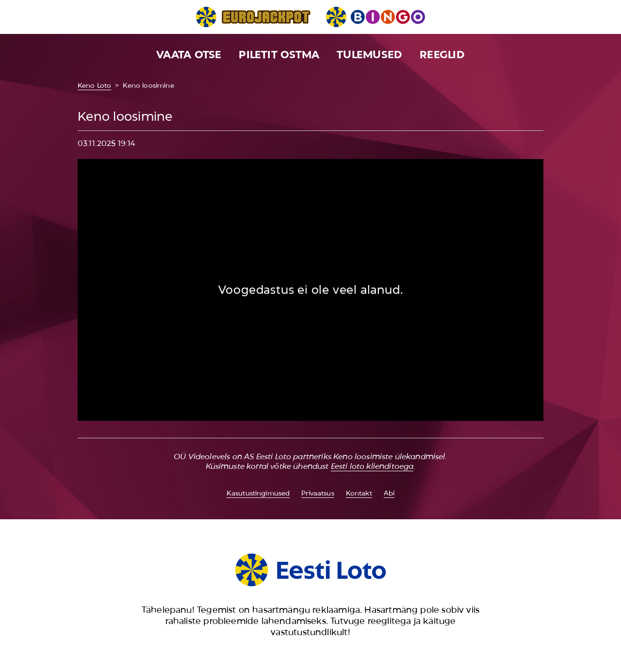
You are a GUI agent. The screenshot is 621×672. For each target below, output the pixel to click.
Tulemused (369, 55)
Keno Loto (94, 85)
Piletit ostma (279, 55)
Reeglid (442, 55)
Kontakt (359, 493)
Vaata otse (189, 55)
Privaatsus (318, 493)
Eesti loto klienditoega (372, 466)
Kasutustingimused (258, 493)
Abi (389, 493)
